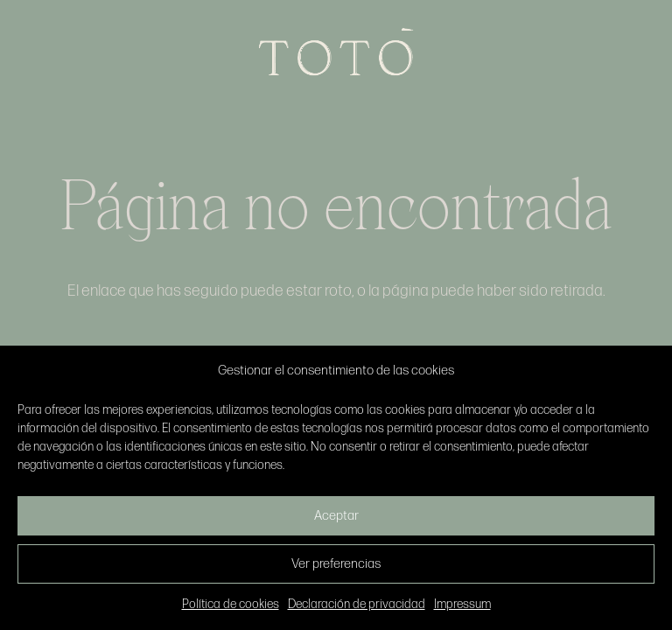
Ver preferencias (336, 564)
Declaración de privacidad (357, 604)
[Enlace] (336, 52)
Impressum (462, 604)
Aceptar (336, 516)
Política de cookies (231, 604)
